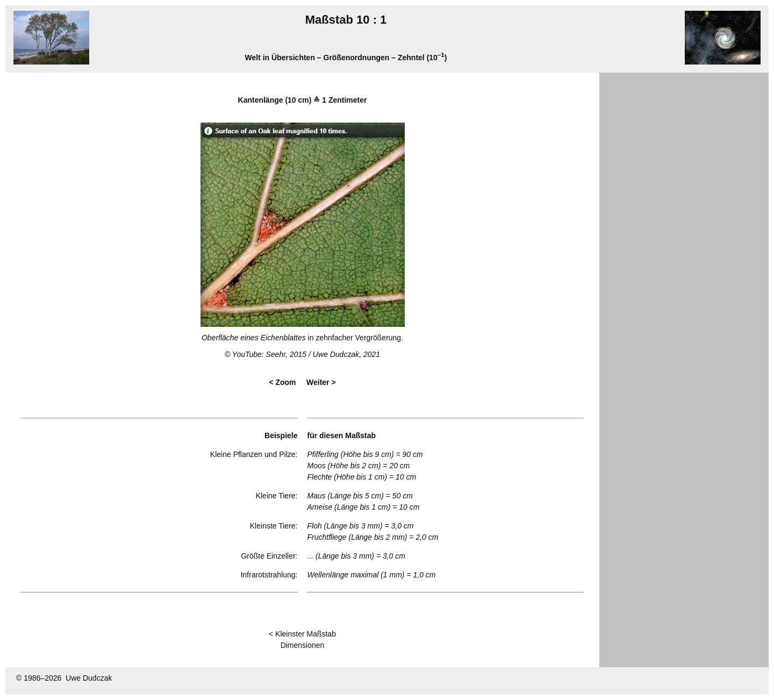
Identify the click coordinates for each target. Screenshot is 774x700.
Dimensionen (303, 645)
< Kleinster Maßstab (302, 634)
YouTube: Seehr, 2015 (269, 354)
